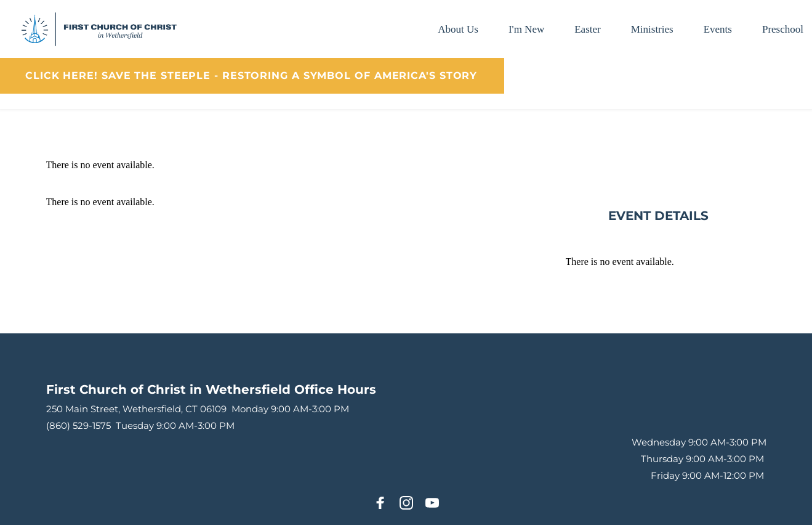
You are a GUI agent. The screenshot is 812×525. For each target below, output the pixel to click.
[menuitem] (458, 30)
